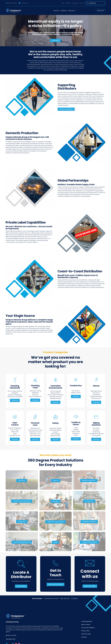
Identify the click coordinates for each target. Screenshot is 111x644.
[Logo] (14, 11)
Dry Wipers (74, 599)
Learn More (56, 40)
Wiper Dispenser (65, 599)
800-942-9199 (12, 3)
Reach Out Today (90, 586)
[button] (69, 3)
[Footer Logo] (16, 616)
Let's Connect (21, 586)
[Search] (96, 3)
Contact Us (24, 3)
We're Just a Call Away (55, 584)
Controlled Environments (51, 599)
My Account (101, 10)
